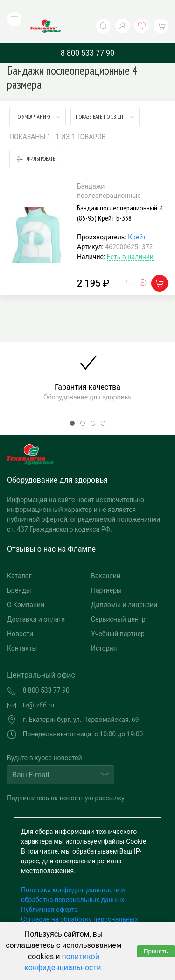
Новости (20, 615)
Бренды (19, 572)
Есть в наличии (130, 238)
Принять (156, 951)
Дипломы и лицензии (124, 586)
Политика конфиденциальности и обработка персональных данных (73, 876)
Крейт (137, 218)
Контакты (22, 630)
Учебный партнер (118, 615)
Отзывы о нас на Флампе (51, 530)
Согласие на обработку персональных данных (80, 906)
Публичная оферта (49, 891)
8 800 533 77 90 (87, 34)
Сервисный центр (118, 601)
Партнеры (106, 572)
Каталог (19, 557)
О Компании (26, 586)
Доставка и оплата (36, 601)
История (104, 630)
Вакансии (106, 557)
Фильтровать (36, 140)
